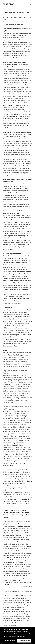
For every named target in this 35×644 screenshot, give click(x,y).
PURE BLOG (9, 4)
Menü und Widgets (30, 4)
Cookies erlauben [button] (24, 641)
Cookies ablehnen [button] (10, 641)
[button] (25, 636)
